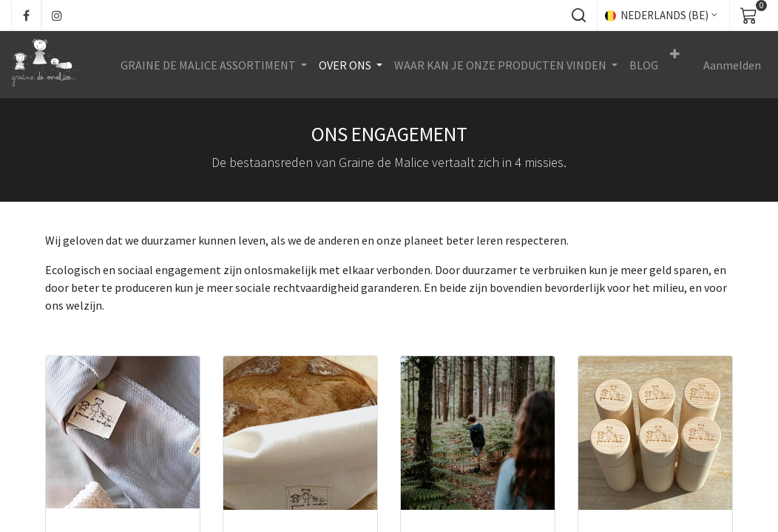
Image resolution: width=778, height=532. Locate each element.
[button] (578, 16)
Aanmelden (732, 65)
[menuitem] (644, 65)
